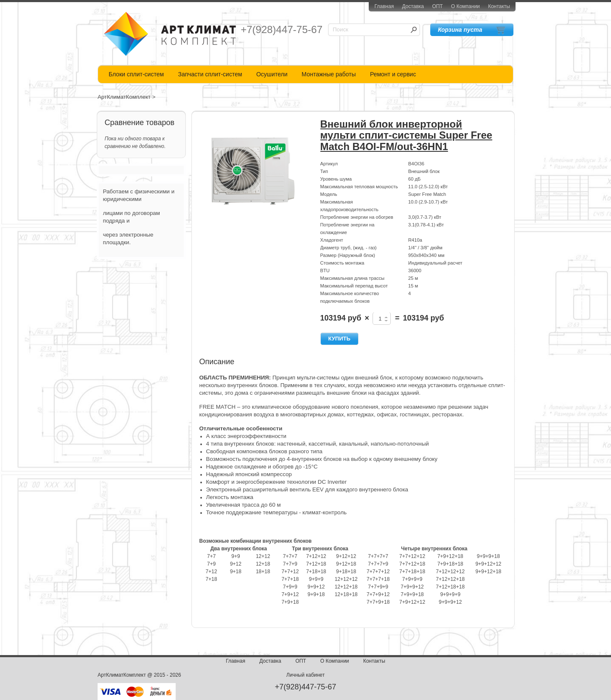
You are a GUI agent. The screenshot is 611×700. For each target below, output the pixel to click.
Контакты (499, 6)
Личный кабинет (305, 675)
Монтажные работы (329, 74)
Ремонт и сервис (393, 74)
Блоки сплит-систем (136, 74)
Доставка (413, 6)
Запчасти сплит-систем (210, 74)
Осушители (272, 74)
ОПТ (437, 6)
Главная (384, 6)
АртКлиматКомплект (124, 97)
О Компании (465, 6)
